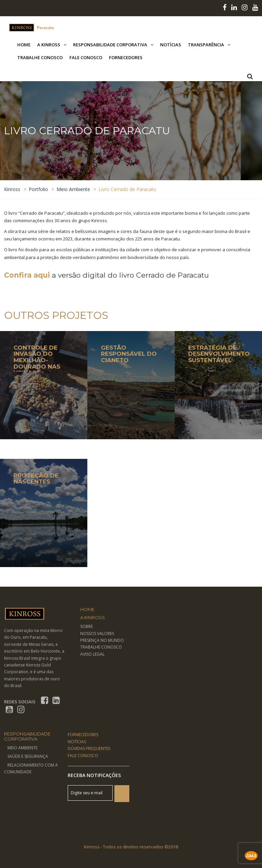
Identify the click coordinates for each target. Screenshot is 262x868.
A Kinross (49, 45)
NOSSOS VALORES (97, 634)
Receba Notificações (94, 775)
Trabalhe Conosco (40, 57)
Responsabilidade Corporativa (110, 45)
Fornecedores (126, 57)
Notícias (171, 45)
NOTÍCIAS (77, 742)
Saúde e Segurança (28, 756)
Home (24, 45)
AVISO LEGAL (92, 654)
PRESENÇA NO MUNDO (102, 640)
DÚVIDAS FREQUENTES (89, 748)
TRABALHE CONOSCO (101, 647)
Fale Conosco (86, 57)
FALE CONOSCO (83, 756)
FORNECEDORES (83, 735)
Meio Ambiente (23, 748)
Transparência (206, 45)
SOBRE (86, 626)
